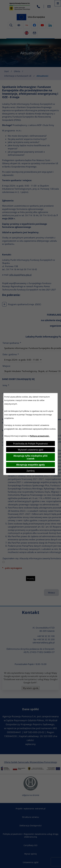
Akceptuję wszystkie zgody (30, 465)
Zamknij (31, 471)
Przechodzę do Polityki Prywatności (31, 444)
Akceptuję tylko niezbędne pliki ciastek (30, 457)
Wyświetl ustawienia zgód (30, 450)
